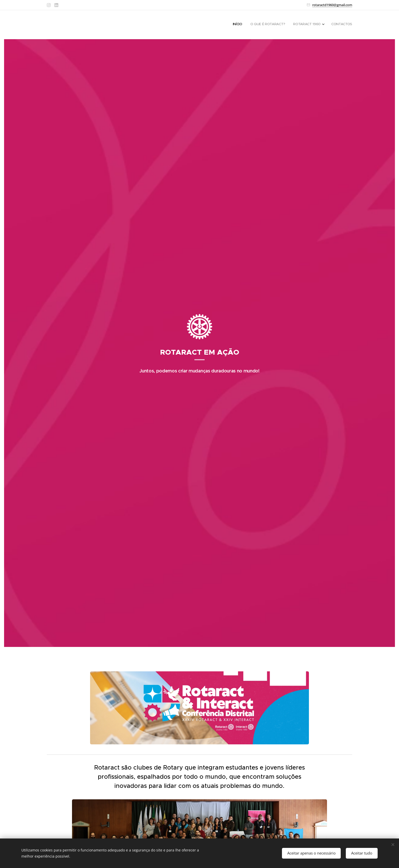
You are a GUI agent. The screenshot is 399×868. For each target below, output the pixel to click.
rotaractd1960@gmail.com (332, 5)
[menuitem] (327, 25)
